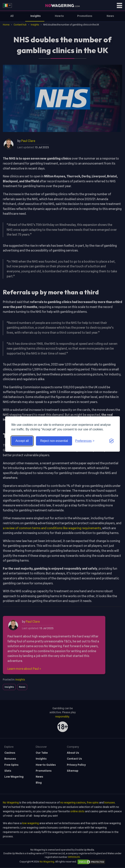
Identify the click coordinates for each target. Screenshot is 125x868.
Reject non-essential (54, 441)
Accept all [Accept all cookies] (22, 441)
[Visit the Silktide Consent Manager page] (111, 441)
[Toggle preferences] (85, 441)
